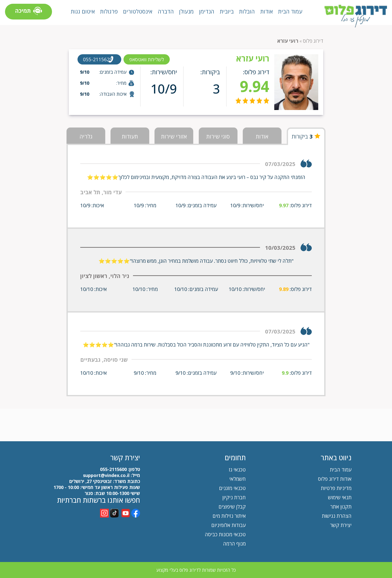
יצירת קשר (341, 525)
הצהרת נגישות (337, 516)
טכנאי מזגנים (232, 488)
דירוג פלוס (313, 41)
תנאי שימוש (340, 497)
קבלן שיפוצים (232, 507)
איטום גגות (83, 11)
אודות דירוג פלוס (335, 479)
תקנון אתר (340, 507)
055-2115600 (113, 469)
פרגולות (109, 11)
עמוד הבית (290, 11)
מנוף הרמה (234, 544)
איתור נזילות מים (229, 516)
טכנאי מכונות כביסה (225, 534)
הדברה (166, 11)
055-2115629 (98, 59)
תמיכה (28, 12)
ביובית (227, 11)
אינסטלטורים (138, 11)
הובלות (247, 11)
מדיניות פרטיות (336, 488)
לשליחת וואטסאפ (149, 59)
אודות (266, 11)
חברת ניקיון (234, 497)
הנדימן (207, 11)
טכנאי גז (237, 470)
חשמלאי (237, 479)
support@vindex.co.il (106, 475)
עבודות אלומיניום (228, 525)
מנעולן (186, 11)
